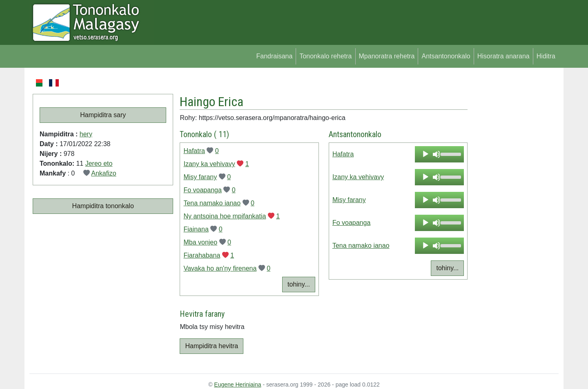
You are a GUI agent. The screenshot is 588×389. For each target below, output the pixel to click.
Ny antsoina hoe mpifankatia (225, 216)
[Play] (425, 154)
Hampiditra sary (103, 115)
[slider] (450, 153)
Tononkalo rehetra (325, 56)
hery (86, 134)
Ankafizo (104, 173)
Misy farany (200, 177)
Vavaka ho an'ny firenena (220, 268)
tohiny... (299, 284)
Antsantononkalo (446, 56)
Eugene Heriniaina (237, 385)
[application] (439, 154)
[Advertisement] (513, 200)
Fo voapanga (202, 190)
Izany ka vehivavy (209, 164)
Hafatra (194, 151)
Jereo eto (99, 163)
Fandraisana (274, 56)
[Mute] (437, 154)
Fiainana (196, 229)
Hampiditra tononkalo (103, 206)
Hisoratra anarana (503, 56)
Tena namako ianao (212, 203)
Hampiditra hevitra (212, 346)
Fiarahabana (202, 255)
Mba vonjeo (200, 242)
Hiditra (546, 56)
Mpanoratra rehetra (387, 56)
